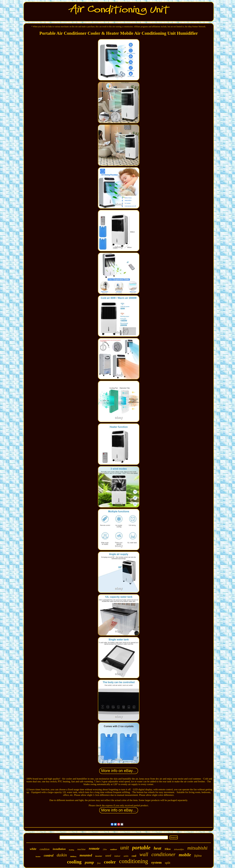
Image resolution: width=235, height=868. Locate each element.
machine (82, 849)
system (157, 862)
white (33, 849)
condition (45, 849)
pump (89, 862)
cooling (74, 862)
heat (157, 848)
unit (125, 848)
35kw (168, 849)
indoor (117, 856)
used (108, 856)
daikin (62, 855)
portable (141, 848)
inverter (99, 856)
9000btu (73, 856)
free (99, 863)
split (168, 863)
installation (59, 849)
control (49, 855)
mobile (185, 855)
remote (94, 849)
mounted (86, 855)
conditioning (134, 861)
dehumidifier (179, 849)
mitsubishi (197, 848)
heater (38, 856)
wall (144, 854)
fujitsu (198, 856)
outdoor (114, 849)
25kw (105, 849)
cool (134, 856)
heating (72, 850)
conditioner (164, 854)
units (126, 856)
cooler (110, 862)
